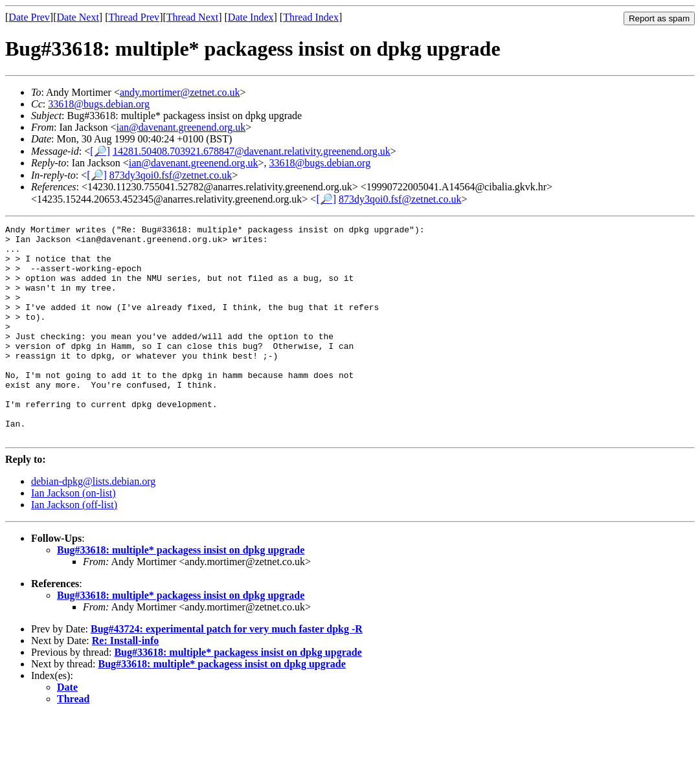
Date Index (251, 17)
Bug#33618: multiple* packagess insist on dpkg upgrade (181, 593)
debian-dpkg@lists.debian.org (93, 524)
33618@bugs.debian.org (99, 104)
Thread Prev (134, 17)
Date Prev (29, 17)
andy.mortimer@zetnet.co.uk (180, 92)
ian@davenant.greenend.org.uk (181, 127)
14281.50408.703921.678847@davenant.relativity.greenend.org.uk (252, 151)
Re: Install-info (126, 683)
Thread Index (311, 17)
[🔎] (100, 151)
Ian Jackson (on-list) (73, 536)
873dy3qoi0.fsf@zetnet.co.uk (171, 175)
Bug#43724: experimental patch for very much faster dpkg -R (227, 672)
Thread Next (192, 17)
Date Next (78, 17)
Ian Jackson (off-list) (74, 547)
